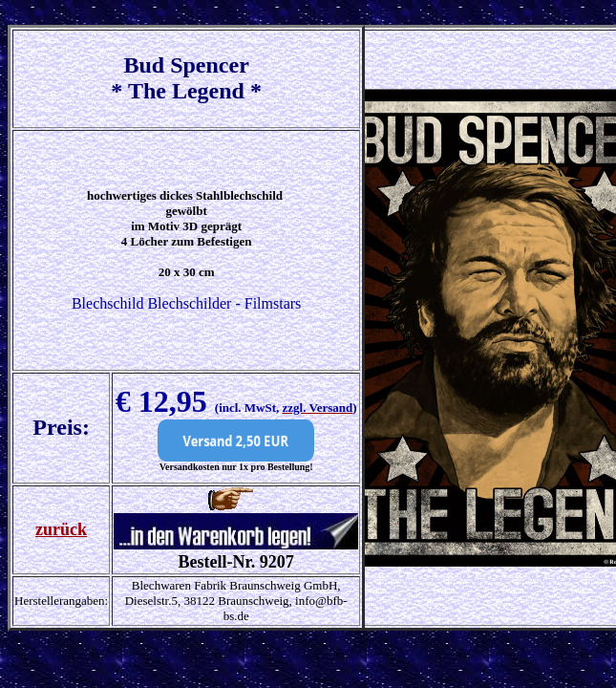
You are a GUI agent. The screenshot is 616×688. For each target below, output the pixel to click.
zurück (61, 529)
